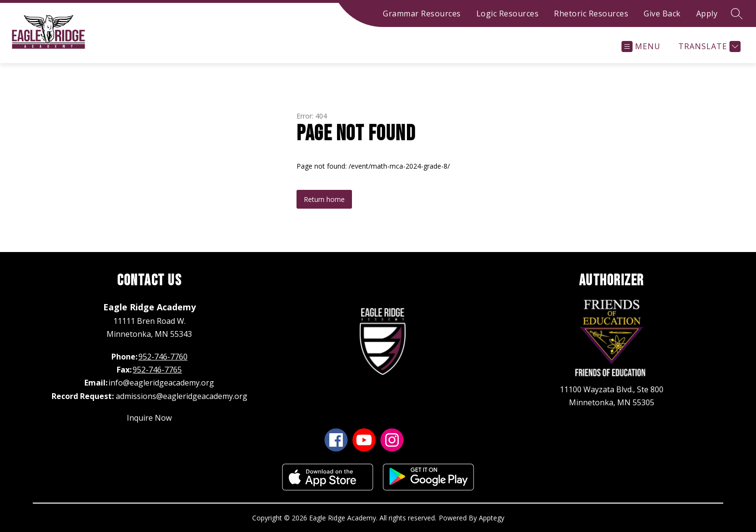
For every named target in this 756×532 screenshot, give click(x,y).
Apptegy (492, 518)
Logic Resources (508, 13)
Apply (707, 13)
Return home (324, 199)
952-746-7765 (157, 370)
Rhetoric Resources (591, 13)
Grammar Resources (422, 13)
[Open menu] (641, 47)
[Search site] (737, 13)
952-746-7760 (163, 357)
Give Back (662, 13)
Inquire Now (149, 418)
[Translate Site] (708, 47)
